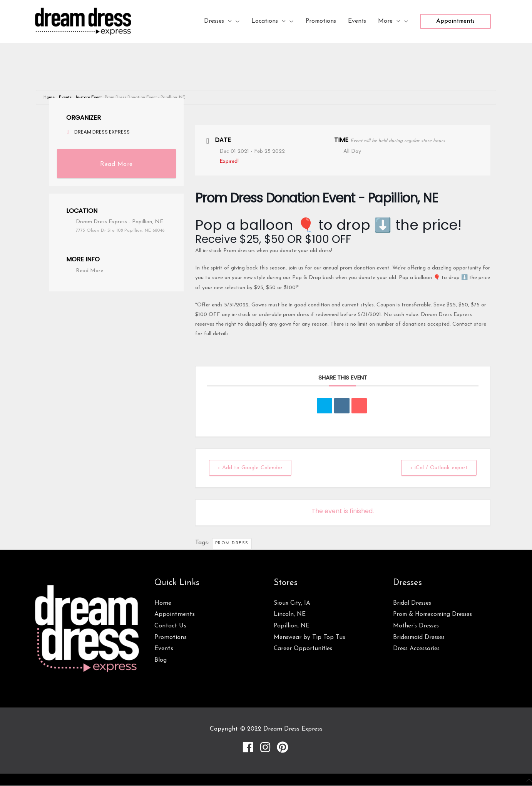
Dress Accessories (417, 649)
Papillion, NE (292, 626)
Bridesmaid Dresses (420, 637)
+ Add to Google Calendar (254, 468)
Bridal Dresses (413, 603)
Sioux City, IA (292, 603)
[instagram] (267, 747)
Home (50, 98)
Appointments (175, 614)
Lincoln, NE (290, 614)
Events (164, 649)
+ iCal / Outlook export (436, 468)
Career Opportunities (304, 649)
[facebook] (250, 747)
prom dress (232, 543)
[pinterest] (284, 747)
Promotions (171, 637)
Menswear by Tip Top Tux (310, 637)
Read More (116, 164)
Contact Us (170, 626)
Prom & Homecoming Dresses (435, 614)
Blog (161, 660)
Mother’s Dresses (417, 626)
